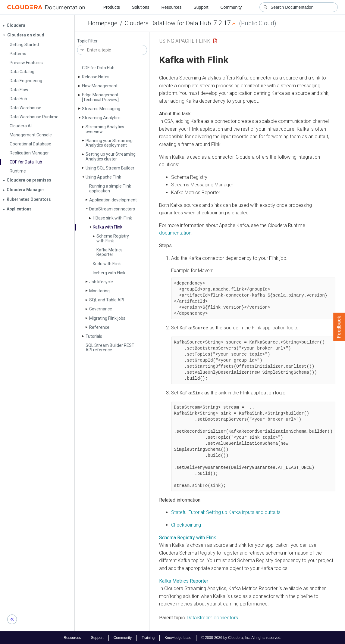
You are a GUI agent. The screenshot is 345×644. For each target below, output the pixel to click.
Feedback (339, 327)
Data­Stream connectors (112, 209)
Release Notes (96, 77)
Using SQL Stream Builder (110, 168)
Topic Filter (87, 41)
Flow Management (100, 86)
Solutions (141, 7)
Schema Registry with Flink (113, 238)
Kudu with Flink (107, 264)
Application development (113, 200)
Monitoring (99, 291)
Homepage (103, 23)
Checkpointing (186, 525)
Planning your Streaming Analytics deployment (109, 143)
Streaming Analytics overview (105, 129)
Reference (99, 327)
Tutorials (94, 336)
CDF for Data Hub (98, 68)
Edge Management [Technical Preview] (100, 97)
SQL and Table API (107, 300)
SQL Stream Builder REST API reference (110, 348)
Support (201, 7)
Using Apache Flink (103, 177)
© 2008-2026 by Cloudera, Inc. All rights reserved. (241, 637)
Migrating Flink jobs (107, 318)
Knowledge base (178, 637)
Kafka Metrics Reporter (110, 252)
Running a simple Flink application (110, 188)
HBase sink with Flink (112, 218)
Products (112, 7)
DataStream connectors (212, 617)
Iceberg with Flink (109, 273)
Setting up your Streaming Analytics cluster (111, 156)
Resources (172, 7)
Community (231, 7)
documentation (175, 233)
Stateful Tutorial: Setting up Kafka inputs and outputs (226, 512)
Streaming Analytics (101, 118)
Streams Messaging (101, 109)
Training (148, 637)
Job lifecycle (101, 282)
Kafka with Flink (108, 227)
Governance (101, 309)
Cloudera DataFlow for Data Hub (168, 23)
